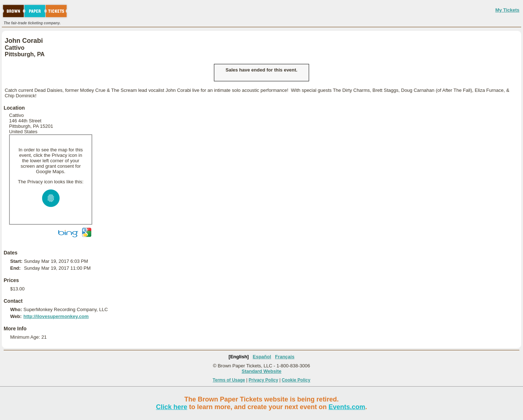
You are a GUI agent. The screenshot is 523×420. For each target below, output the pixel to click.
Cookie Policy (296, 380)
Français (285, 357)
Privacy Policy (263, 380)
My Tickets (507, 10)
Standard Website (261, 371)
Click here (171, 407)
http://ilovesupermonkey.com (56, 316)
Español (262, 357)
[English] (239, 357)
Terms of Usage (229, 380)
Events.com (347, 407)
